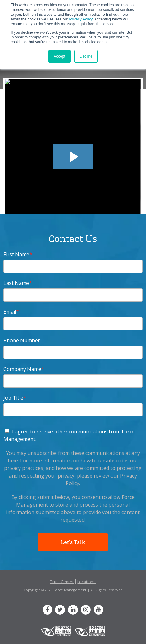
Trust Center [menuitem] (62, 582)
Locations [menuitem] (86, 582)
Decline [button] (86, 56)
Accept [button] (59, 56)
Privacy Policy (81, 19)
